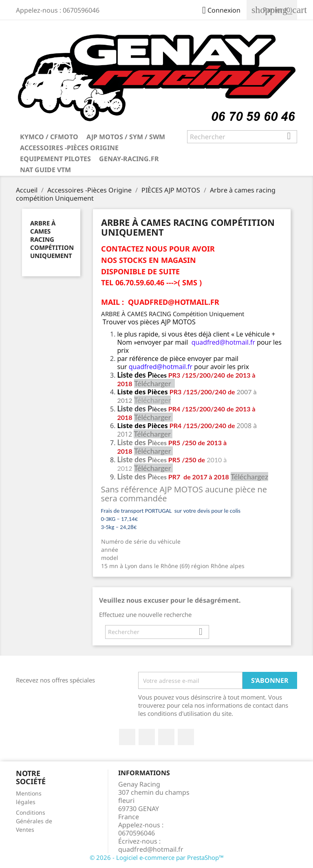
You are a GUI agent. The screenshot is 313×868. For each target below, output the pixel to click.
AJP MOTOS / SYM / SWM (126, 137)
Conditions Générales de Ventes (34, 821)
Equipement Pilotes (55, 159)
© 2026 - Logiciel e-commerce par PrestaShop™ (157, 857)
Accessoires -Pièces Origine (69, 148)
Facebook (127, 737)
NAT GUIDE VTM (45, 170)
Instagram (186, 737)
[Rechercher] (242, 137)
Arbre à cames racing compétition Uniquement (52, 239)
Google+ (166, 737)
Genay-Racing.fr (129, 159)
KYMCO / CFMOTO (49, 137)
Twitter (147, 737)
